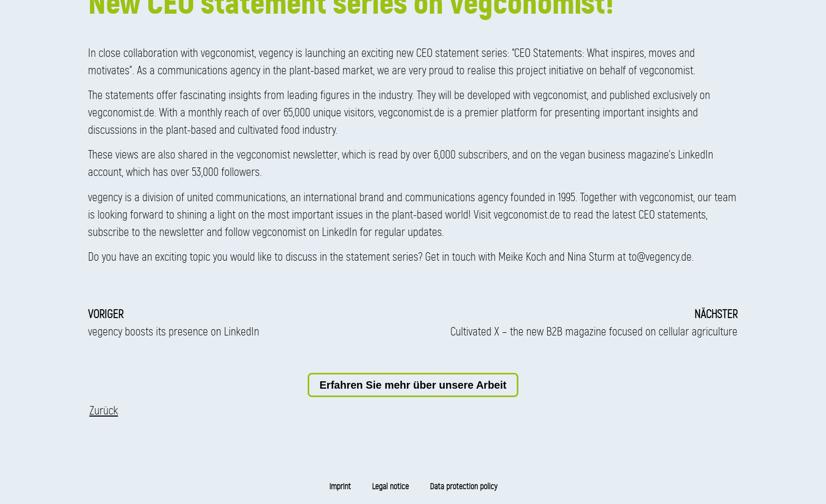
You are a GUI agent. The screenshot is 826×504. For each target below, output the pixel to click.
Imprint (340, 486)
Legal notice (390, 486)
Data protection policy (464, 486)
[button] (104, 411)
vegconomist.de (121, 112)
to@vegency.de (660, 257)
